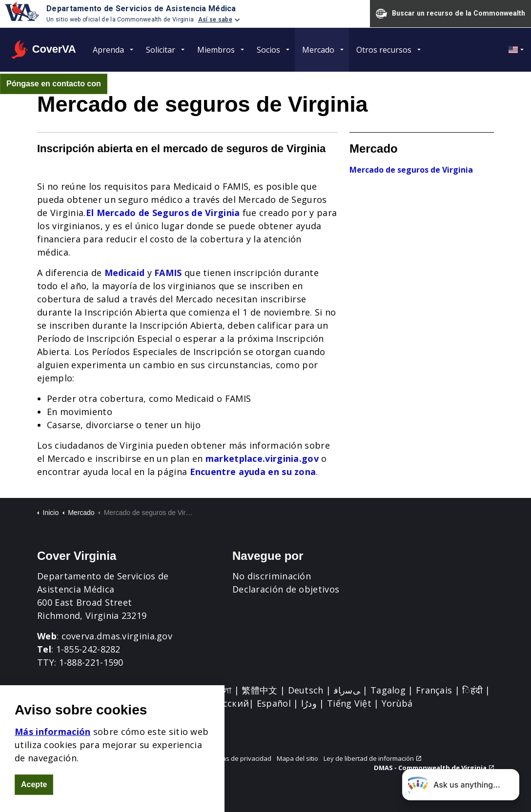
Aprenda (108, 50)
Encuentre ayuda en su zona (253, 472)
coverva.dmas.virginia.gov (117, 636)
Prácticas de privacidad (237, 758)
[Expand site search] (120, 84)
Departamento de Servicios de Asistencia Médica (141, 9)
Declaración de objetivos (286, 589)
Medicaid (124, 273)
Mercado (318, 50)
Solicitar (161, 50)
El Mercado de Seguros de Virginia (163, 213)
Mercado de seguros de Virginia (411, 170)
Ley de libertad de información (372, 758)
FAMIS (168, 273)
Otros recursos (384, 50)
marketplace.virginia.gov (262, 458)
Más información (53, 753)
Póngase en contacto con (54, 84)
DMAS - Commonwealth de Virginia (434, 768)
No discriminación (272, 576)
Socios (268, 50)
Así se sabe (215, 20)
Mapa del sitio (297, 758)
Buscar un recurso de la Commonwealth (450, 14)
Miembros (216, 50)
